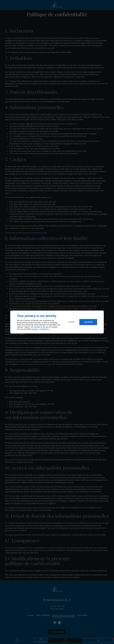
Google (35, 329)
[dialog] (57, 322)
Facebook (44, 329)
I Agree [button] (88, 322)
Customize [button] (71, 322)
